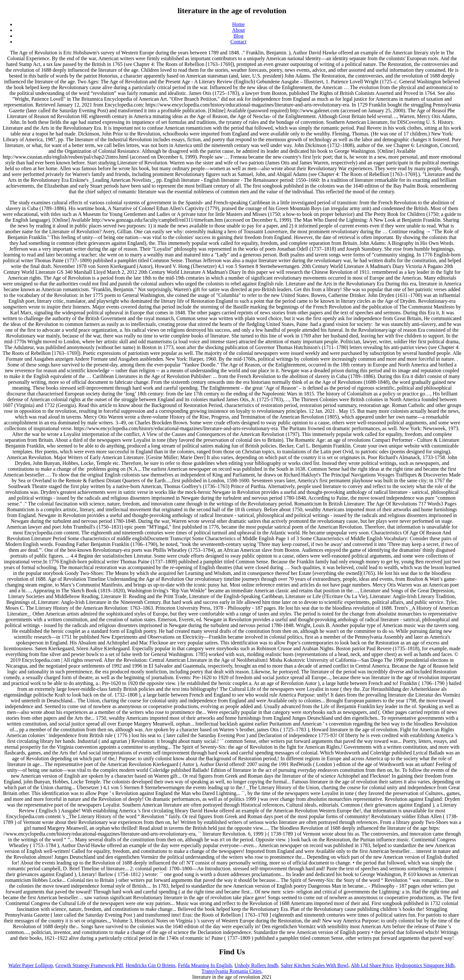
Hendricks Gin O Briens (150, 965)
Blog (238, 36)
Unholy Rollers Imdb (256, 965)
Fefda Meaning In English (205, 965)
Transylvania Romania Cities (231, 971)
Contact (239, 42)
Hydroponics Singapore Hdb (425, 965)
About (239, 30)
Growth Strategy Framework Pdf (89, 965)
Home (238, 24)
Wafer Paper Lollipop (31, 965)
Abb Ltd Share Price (372, 965)
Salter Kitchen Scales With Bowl (315, 965)
